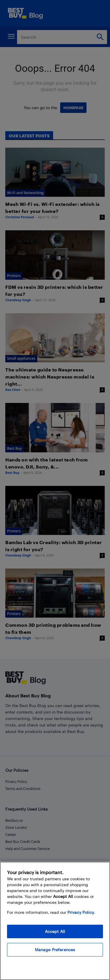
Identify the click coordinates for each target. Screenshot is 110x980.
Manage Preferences (55, 950)
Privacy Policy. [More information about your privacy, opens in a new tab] (81, 912)
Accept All (55, 931)
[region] (55, 921)
